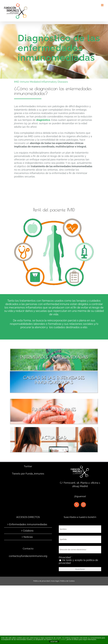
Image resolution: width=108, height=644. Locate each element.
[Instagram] (83, 505)
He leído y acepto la (78, 562)
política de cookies (59, 640)
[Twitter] (77, 505)
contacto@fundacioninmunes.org (28, 556)
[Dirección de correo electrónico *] (80, 550)
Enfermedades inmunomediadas (28, 524)
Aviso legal (55, 581)
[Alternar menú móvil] (102, 5)
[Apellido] (80, 539)
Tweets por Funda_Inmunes (28, 474)
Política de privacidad (41, 581)
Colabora (28, 531)
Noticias (28, 537)
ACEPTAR (54, 642)
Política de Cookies (67, 581)
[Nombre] (80, 529)
